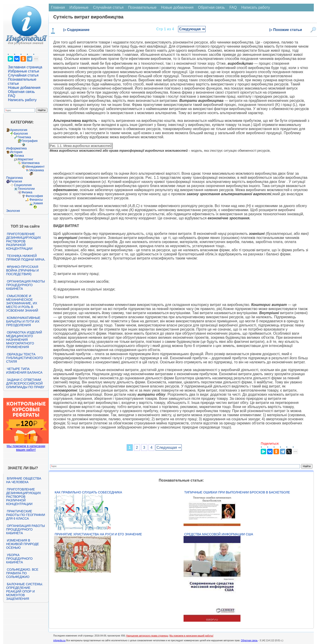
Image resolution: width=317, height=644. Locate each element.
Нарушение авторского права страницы (147, 636)
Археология (19, 130)
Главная (58, 7)
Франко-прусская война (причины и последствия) (22, 270)
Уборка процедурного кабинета (19, 559)
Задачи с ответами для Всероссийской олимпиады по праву (25, 383)
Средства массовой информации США (219, 534)
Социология (23, 185)
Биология (21, 133)
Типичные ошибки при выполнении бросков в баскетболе (237, 492)
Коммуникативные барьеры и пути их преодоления (23, 321)
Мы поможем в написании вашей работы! (191, 636)
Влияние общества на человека (24, 480)
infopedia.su (59, 640)
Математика (31, 163)
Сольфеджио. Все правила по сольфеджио (22, 573)
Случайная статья (23, 75)
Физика (27, 192)
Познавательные (142, 7)
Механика (37, 170)
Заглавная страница (25, 67)
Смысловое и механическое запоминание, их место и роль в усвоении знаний (22, 303)
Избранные (79, 7)
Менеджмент (35, 167)
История (16, 152)
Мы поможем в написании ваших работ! (26, 448)
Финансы (36, 200)
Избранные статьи (23, 71)
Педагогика (14, 178)
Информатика (16, 148)
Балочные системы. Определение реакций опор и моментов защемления (25, 591)
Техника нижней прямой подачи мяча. (26, 258)
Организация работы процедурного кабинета (26, 285)
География (30, 141)
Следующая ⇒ (192, 29)
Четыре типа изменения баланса (24, 371)
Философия (34, 196)
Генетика (24, 137)
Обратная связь (21, 92)
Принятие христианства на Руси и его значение (98, 534)
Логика (19, 156)
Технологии (26, 189)
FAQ (12, 96)
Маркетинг (26, 159)
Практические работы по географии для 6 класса (26, 515)
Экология (13, 211)
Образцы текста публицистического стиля (24, 358)
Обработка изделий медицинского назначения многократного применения (24, 340)
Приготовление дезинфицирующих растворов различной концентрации (24, 241)
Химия (38, 203)
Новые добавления (24, 88)
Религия (16, 181)
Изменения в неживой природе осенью (23, 544)
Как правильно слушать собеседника (88, 492)
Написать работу (22, 100)
